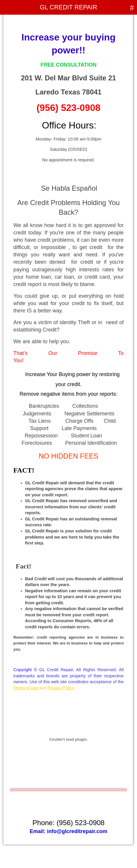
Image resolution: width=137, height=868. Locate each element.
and (44, 688)
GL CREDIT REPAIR (68, 7)
